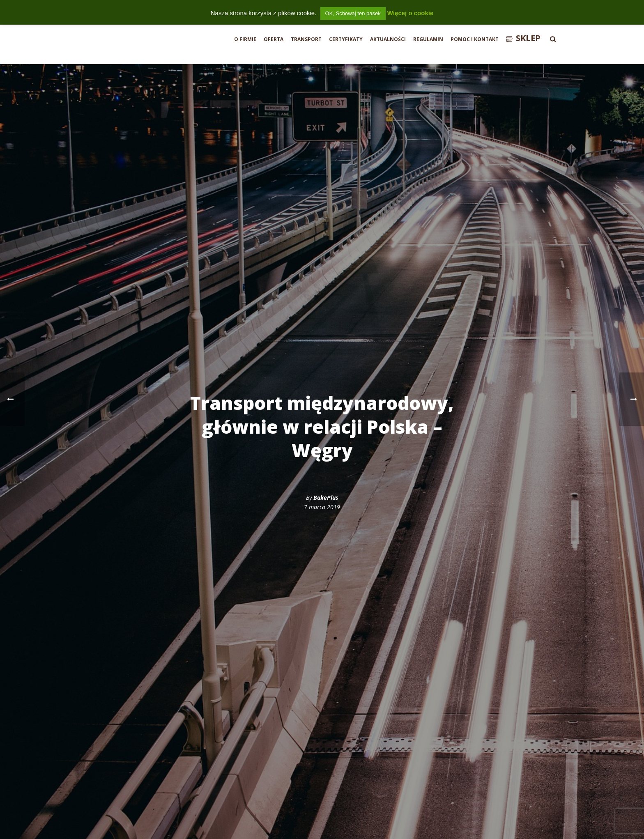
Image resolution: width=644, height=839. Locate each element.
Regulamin (428, 39)
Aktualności (388, 39)
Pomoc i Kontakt (475, 39)
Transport (306, 39)
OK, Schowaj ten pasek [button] (353, 13)
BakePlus (326, 498)
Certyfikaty (346, 39)
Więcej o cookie (410, 13)
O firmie (245, 39)
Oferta (274, 39)
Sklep (523, 38)
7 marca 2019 (322, 507)
